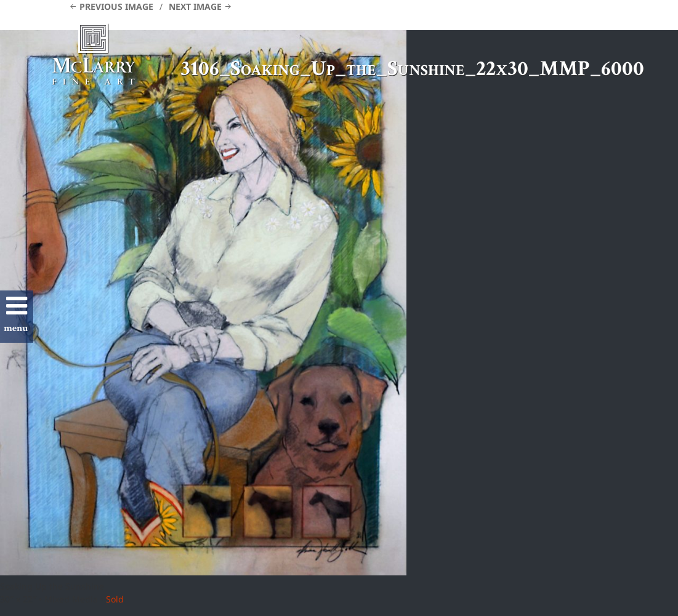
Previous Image (116, 6)
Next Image (195, 6)
